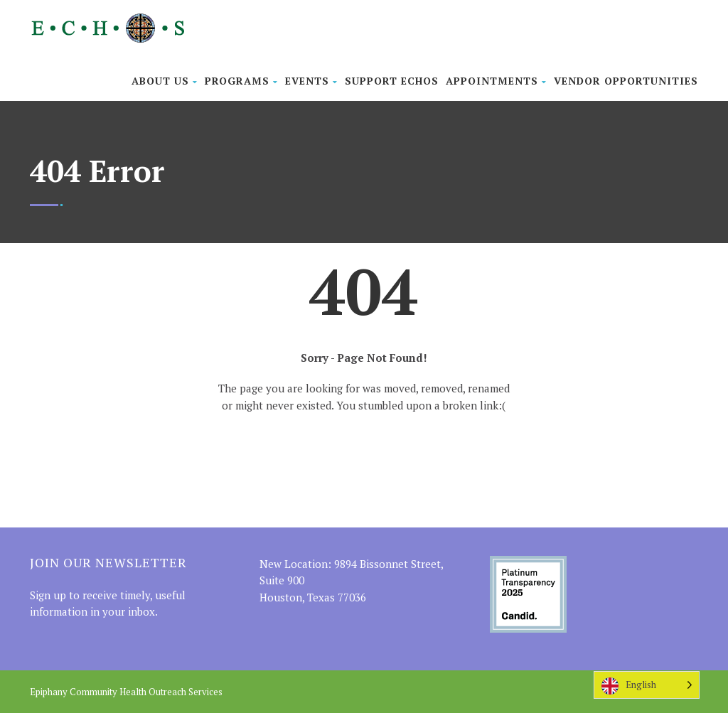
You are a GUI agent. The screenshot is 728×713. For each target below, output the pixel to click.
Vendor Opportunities (626, 81)
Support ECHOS (392, 81)
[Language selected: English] (647, 685)
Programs (241, 81)
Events (311, 81)
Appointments (496, 81)
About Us (165, 81)
